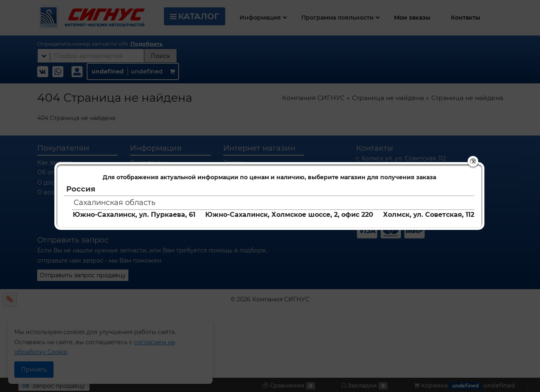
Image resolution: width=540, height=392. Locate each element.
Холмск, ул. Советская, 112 (429, 215)
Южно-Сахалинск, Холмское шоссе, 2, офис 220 (289, 215)
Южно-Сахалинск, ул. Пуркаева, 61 (134, 215)
